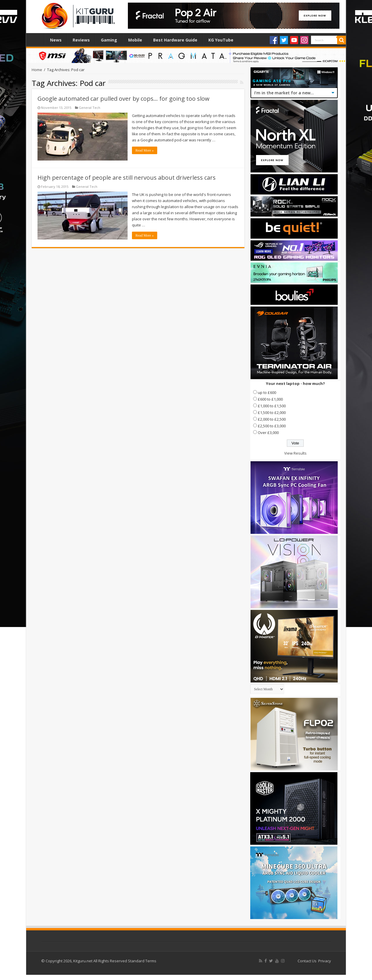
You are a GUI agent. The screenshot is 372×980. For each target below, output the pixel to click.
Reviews (81, 40)
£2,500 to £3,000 (272, 426)
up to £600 (267, 392)
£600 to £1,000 (270, 399)
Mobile (135, 40)
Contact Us (307, 961)
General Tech (90, 108)
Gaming (109, 40)
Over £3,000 (268, 433)
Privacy (325, 961)
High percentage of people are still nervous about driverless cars (127, 178)
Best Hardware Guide (175, 40)
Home (37, 39)
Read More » (145, 150)
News (56, 40)
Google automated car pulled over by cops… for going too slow (124, 99)
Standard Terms (142, 961)
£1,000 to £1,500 (272, 406)
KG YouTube (221, 40)
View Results (295, 453)
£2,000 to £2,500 (272, 419)
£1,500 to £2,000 (272, 412)
